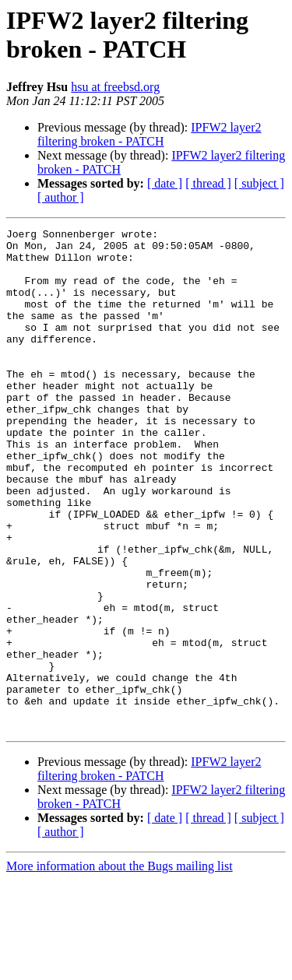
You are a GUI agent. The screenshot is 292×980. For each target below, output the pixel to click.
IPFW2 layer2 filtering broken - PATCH (149, 134)
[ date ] (165, 183)
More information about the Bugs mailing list (120, 966)
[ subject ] (259, 183)
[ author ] (61, 197)
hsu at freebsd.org (115, 87)
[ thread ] (208, 183)
